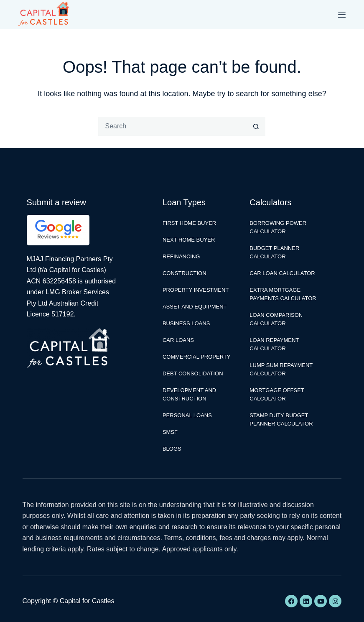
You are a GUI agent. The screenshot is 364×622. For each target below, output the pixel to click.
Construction (185, 273)
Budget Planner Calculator (274, 252)
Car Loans (178, 340)
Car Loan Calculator (282, 273)
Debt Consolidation (193, 373)
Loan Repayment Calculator (274, 344)
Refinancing (181, 256)
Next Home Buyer (189, 240)
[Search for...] (172, 126)
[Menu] (342, 15)
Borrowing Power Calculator (278, 227)
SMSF (170, 432)
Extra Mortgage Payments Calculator (283, 294)
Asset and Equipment (195, 307)
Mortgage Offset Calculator (277, 394)
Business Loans (186, 323)
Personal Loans (187, 415)
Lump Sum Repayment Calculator (281, 369)
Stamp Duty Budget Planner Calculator (281, 419)
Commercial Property (197, 357)
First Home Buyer (189, 223)
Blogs (172, 449)
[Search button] (256, 126)
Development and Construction (189, 394)
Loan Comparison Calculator (276, 319)
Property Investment (196, 290)
